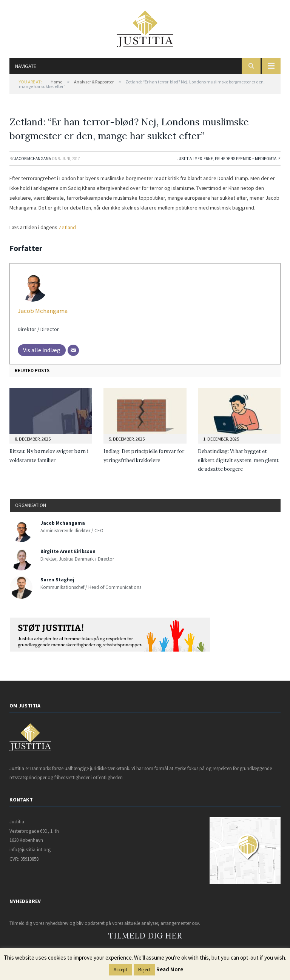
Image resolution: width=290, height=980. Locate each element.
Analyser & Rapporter (94, 82)
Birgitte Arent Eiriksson (68, 551)
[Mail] (73, 350)
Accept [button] (120, 970)
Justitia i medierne (195, 159)
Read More (170, 969)
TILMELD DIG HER (145, 936)
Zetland (67, 227)
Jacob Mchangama (33, 159)
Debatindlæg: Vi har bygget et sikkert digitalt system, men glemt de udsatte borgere (238, 460)
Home (56, 82)
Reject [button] (144, 970)
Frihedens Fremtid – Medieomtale (248, 159)
